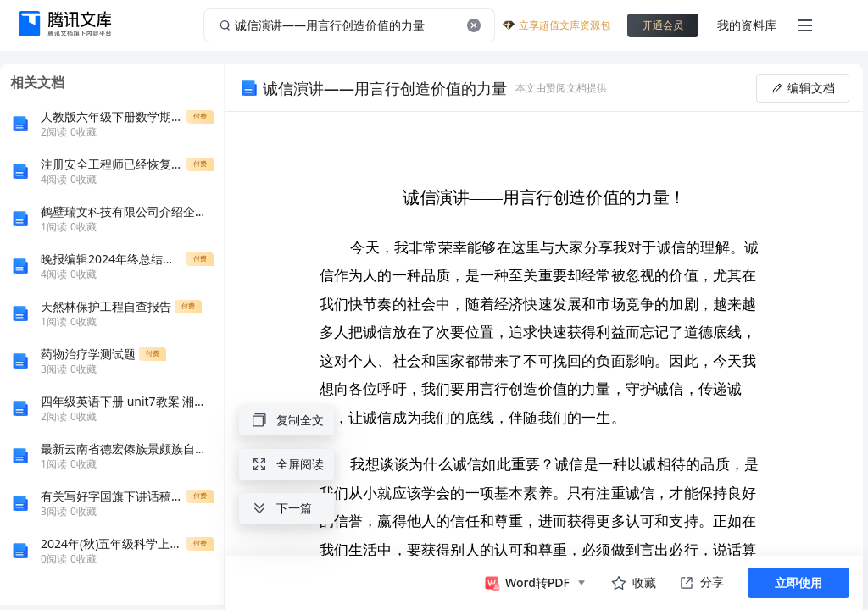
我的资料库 (747, 25)
